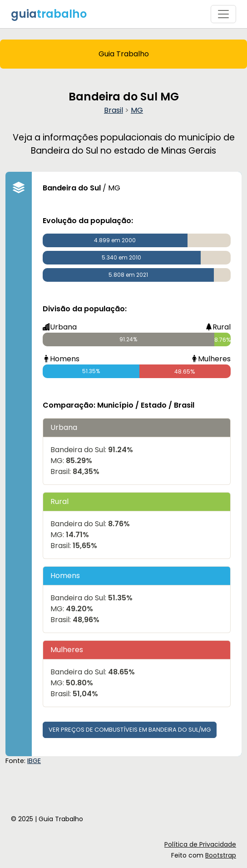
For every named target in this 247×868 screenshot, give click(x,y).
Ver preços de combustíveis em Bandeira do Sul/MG (130, 730)
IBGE (34, 761)
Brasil (114, 110)
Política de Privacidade (200, 844)
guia (49, 14)
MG (137, 110)
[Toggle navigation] (223, 14)
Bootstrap (221, 855)
